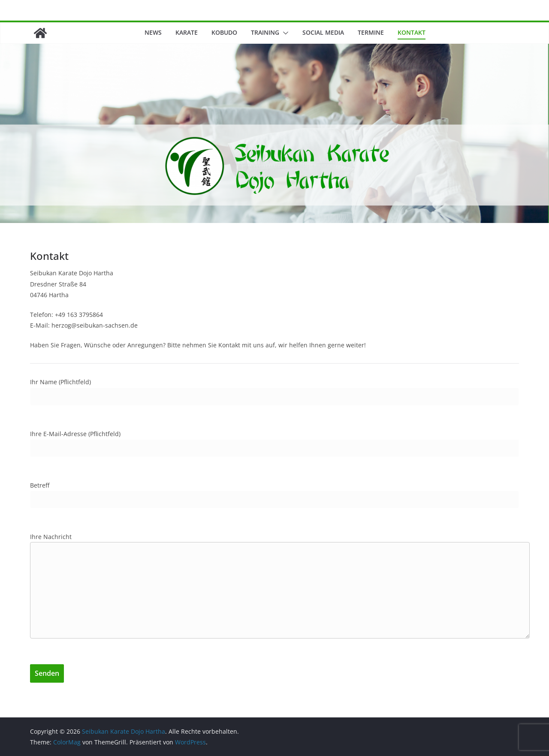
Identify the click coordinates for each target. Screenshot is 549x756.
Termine (371, 32)
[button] (284, 33)
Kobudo (224, 32)
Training (265, 32)
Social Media (323, 32)
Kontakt (412, 32)
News (153, 32)
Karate (187, 32)
